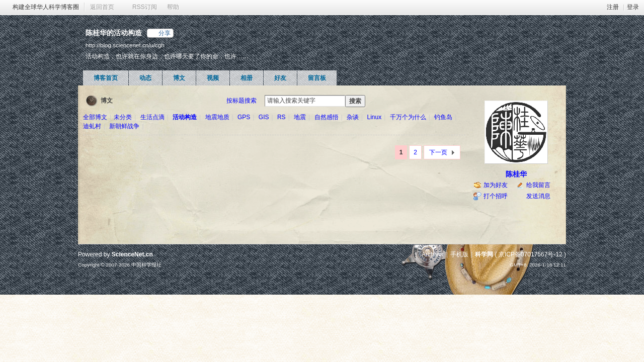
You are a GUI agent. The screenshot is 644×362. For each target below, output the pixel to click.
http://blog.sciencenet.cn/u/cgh (125, 45)
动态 (145, 78)
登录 (633, 7)
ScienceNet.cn (132, 254)
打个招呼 (496, 196)
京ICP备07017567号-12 (531, 254)
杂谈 (353, 117)
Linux (375, 117)
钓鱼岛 (443, 117)
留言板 (317, 78)
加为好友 (496, 185)
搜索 (355, 101)
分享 (165, 33)
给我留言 (538, 185)
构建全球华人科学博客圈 (46, 7)
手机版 (459, 254)
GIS (264, 117)
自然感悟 (327, 117)
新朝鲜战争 (124, 126)
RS (281, 117)
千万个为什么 (408, 117)
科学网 (484, 254)
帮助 (173, 7)
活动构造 (185, 117)
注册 (613, 7)
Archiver (433, 254)
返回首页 (102, 7)
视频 (213, 78)
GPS (244, 117)
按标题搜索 (242, 101)
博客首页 (106, 78)
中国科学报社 (146, 265)
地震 (300, 117)
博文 (179, 78)
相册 (247, 78)
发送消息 (538, 196)
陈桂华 (516, 174)
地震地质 (217, 117)
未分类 (123, 117)
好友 (280, 78)
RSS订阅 (145, 7)
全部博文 (95, 117)
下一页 (438, 152)
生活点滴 (152, 117)
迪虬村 (92, 126)
